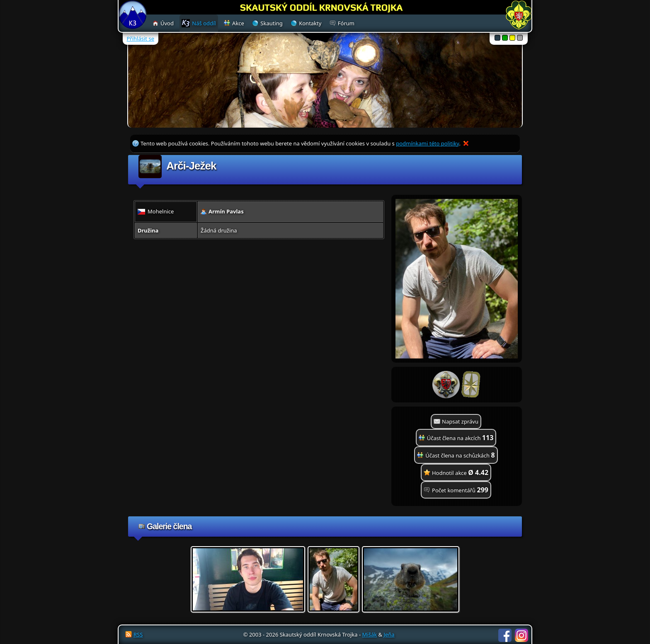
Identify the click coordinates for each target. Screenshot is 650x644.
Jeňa (389, 634)
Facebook (505, 635)
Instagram (521, 635)
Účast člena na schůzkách (460, 455)
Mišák (370, 634)
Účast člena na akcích (460, 438)
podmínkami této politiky (427, 143)
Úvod (167, 23)
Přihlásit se (141, 39)
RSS (138, 634)
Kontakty (310, 23)
